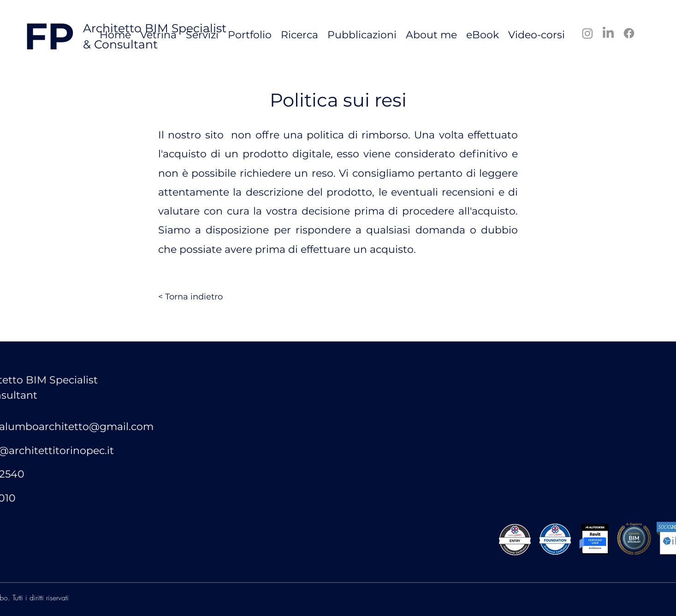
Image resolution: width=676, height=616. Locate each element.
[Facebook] (629, 33)
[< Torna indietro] (190, 297)
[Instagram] (587, 33)
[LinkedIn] (608, 33)
